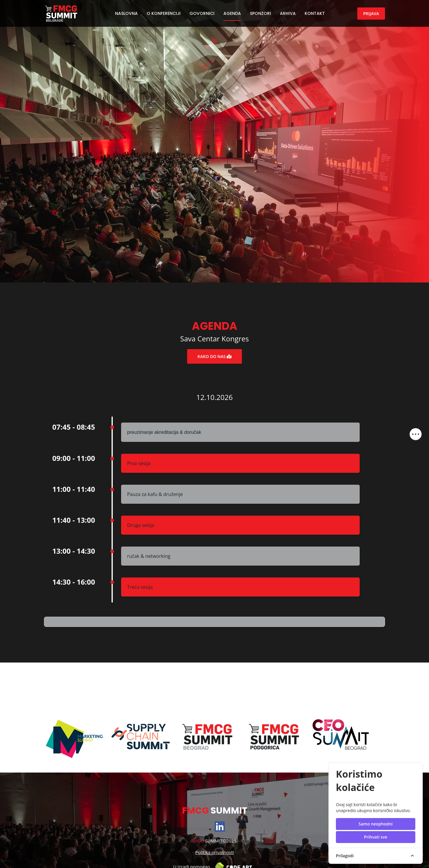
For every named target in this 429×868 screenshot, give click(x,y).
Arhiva (288, 13)
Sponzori (260, 13)
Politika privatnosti (214, 852)
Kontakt (315, 13)
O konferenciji (164, 13)
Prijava (371, 14)
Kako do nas (214, 356)
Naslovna (126, 13)
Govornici (202, 13)
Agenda (232, 13)
